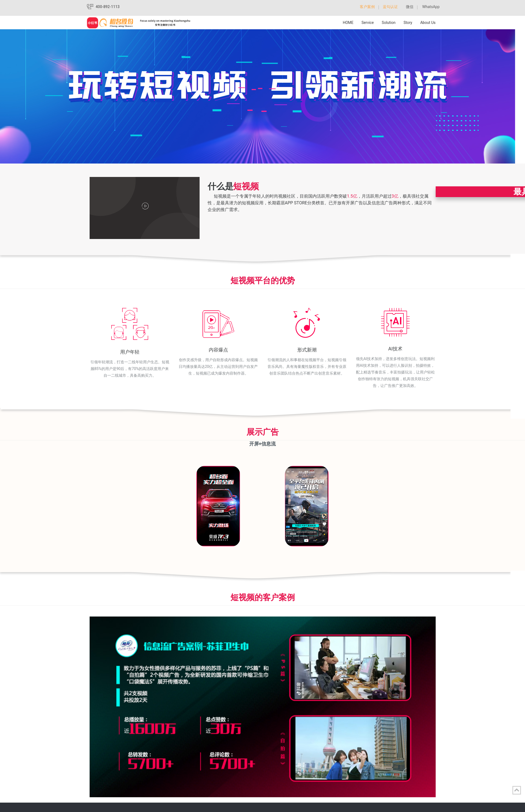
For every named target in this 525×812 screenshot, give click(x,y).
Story (408, 23)
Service (368, 23)
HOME (348, 23)
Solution (389, 23)
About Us (428, 23)
